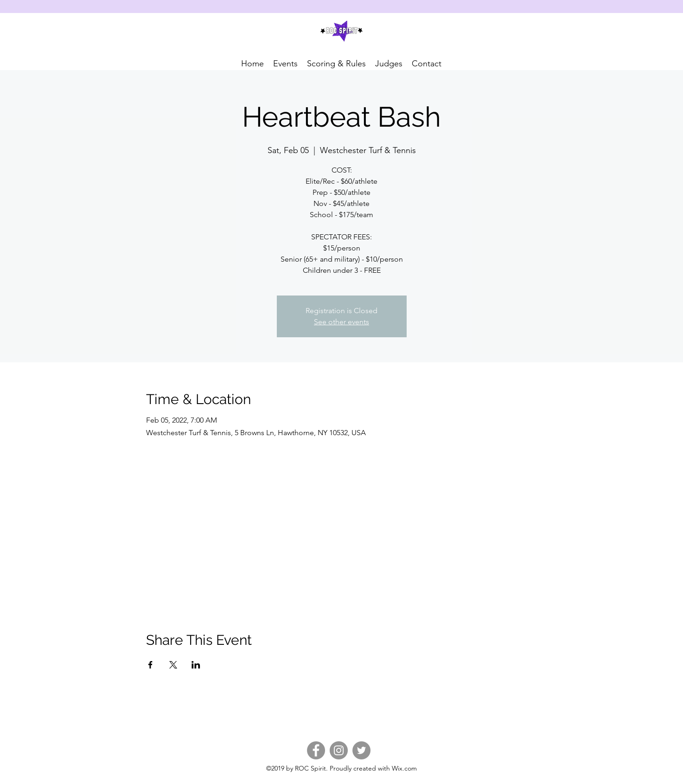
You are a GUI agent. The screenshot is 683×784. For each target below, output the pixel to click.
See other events (341, 322)
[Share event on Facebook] (150, 665)
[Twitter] (361, 750)
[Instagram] (339, 750)
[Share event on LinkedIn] (196, 665)
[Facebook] (316, 750)
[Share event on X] (173, 665)
